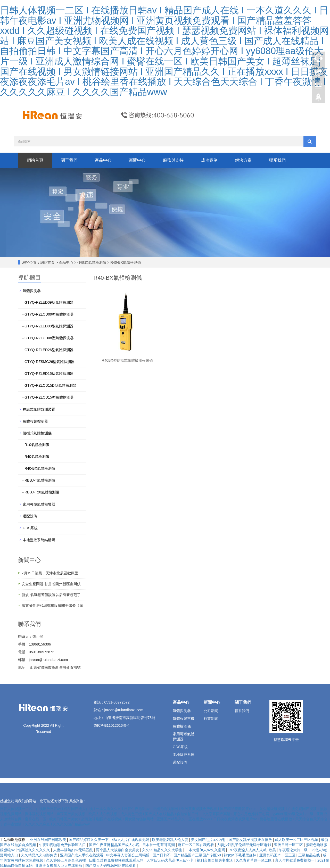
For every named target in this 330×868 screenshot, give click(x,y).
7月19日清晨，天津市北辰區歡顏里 (50, 573)
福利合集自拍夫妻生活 (215, 860)
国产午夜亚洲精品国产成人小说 (115, 845)
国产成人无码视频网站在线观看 (111, 865)
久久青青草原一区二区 (254, 860)
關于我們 (69, 160)
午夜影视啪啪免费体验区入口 (63, 845)
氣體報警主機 (184, 718)
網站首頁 (35, 160)
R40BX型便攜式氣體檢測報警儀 (127, 360)
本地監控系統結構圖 (39, 540)
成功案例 (209, 160)
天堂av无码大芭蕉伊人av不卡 (171, 860)
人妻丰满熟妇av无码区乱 (74, 850)
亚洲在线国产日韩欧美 (48, 840)
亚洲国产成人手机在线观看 (82, 855)
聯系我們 (277, 160)
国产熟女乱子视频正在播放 (251, 840)
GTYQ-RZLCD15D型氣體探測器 (50, 385)
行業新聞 (211, 718)
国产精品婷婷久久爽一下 (89, 840)
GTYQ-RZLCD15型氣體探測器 (49, 397)
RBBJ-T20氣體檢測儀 (42, 492)
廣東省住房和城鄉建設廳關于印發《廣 (52, 606)
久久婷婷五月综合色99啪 (67, 860)
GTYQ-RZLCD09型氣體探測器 (49, 314)
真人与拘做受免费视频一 (295, 860)
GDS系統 (30, 528)
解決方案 (243, 160)
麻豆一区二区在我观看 (196, 845)
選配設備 (30, 516)
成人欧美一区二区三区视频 (297, 840)
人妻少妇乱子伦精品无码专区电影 (244, 845)
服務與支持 (173, 160)
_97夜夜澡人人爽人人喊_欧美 (253, 850)
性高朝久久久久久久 (34, 850)
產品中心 (103, 160)
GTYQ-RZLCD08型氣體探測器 (49, 338)
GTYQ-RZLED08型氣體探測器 (49, 326)
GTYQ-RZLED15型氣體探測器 (49, 374)
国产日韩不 (162, 855)
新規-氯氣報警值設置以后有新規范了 (51, 595)
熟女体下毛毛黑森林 (241, 855)
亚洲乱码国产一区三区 (278, 855)
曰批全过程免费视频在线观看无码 (117, 860)
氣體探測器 (32, 291)
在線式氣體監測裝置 (39, 409)
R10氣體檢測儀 (37, 445)
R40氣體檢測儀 (37, 457)
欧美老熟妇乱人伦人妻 (171, 840)
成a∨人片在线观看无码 (131, 840)
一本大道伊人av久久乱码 (206, 850)
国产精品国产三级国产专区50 (198, 855)
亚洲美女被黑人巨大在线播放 (59, 865)
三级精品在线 (310, 855)
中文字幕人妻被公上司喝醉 (128, 855)
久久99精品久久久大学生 (163, 850)
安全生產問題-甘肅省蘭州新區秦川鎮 (51, 584)
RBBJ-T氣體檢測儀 (40, 480)
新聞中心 (137, 160)
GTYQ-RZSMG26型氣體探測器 (49, 362)
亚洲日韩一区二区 (289, 845)
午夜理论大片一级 (294, 850)
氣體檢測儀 (182, 726)
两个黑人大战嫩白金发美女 (118, 850)
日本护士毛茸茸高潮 (159, 845)
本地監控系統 (184, 755)
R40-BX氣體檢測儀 (125, 262)
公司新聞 (211, 711)
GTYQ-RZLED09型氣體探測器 (49, 302)
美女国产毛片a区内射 (209, 840)
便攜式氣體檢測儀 (92, 262)
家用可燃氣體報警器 (39, 504)
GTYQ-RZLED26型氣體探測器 (49, 350)
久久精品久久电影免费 (39, 855)
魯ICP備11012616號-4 (112, 725)
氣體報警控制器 (35, 421)
